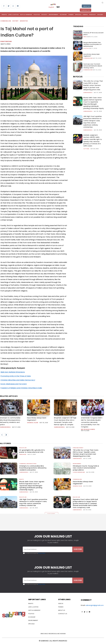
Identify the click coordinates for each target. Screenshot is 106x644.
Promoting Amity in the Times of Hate (16, 376)
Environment (77, 464)
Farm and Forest (77, 88)
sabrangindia (88, 93)
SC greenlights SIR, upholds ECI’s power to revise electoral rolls (32, 451)
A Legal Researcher (79, 472)
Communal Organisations (9, 414)
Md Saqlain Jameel (88, 429)
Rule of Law (77, 124)
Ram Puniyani (6, 41)
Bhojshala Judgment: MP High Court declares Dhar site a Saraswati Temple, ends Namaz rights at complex (65, 421)
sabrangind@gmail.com (95, 605)
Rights (76, 105)
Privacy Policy (42, 553)
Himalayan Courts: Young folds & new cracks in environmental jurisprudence (86, 468)
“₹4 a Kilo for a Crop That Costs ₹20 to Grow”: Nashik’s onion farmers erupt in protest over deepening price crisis (93, 85)
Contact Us (86, 10)
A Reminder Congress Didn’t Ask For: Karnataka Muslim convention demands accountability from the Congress (92, 422)
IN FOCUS (78, 77)
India (85, 37)
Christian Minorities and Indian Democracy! (18, 380)
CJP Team (86, 149)
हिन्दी (58, 7)
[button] (102, 3)
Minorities (24, 21)
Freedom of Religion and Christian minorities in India (21, 388)
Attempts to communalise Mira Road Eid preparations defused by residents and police (10, 421)
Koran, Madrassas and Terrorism (14, 384)
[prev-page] (2, 435)
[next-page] (6, 435)
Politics (86, 48)
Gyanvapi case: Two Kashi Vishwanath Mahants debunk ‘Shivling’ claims (93, 66)
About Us (86, 6)
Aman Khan (23, 454)
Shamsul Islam (33, 423)
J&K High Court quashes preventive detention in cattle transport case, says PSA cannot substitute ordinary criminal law (93, 122)
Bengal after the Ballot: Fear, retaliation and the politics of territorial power (92, 44)
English (51, 7)
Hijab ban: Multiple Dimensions (13, 372)
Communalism (6, 21)
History (16, 21)
